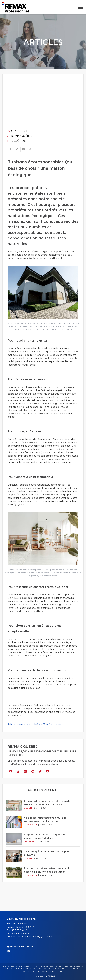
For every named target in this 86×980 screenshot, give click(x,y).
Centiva (50, 976)
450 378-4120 (19, 930)
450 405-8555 (21, 934)
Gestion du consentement (50, 971)
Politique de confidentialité (53, 969)
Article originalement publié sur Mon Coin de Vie (34, 724)
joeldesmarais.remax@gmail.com (34, 937)
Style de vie (18, 131)
